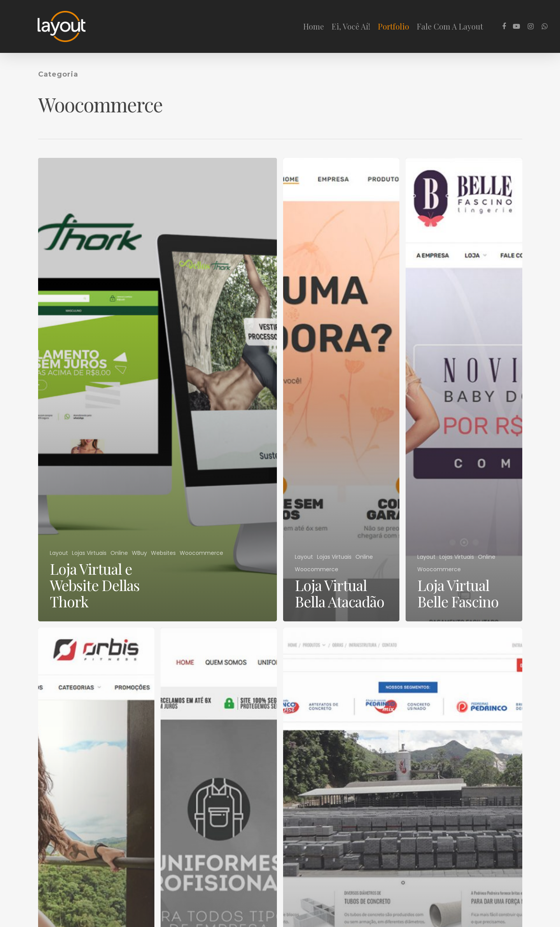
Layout (59, 553)
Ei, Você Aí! (351, 26)
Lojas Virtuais (89, 553)
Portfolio (394, 26)
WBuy (139, 553)
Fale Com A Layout (450, 26)
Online (119, 553)
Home (314, 26)
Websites (163, 553)
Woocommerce (201, 553)
